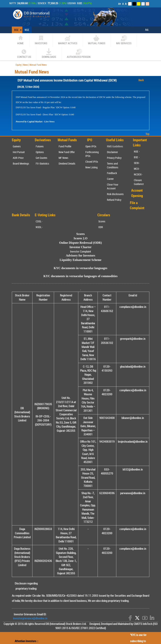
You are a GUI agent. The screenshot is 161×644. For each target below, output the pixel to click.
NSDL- (39, 227)
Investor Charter (81, 247)
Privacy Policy (114, 158)
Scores (102, 221)
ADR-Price (18, 158)
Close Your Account (113, 186)
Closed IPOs (92, 162)
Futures (40, 146)
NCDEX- (138, 174)
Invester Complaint (81, 251)
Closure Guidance (139, 182)
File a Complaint (137, 205)
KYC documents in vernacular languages (80, 268)
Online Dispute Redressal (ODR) (80, 243)
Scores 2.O (80, 238)
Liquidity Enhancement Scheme (80, 260)
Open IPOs (91, 146)
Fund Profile (65, 146)
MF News (63, 158)
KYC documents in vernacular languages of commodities (80, 276)
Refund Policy (114, 200)
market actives (68, 40)
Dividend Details (67, 163)
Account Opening (137, 193)
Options (40, 152)
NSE (27, 30)
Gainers (17, 146)
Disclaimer (112, 152)
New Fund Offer (67, 152)
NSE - (137, 151)
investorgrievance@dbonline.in (30, 618)
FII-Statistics (42, 163)
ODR (101, 227)
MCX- (137, 169)
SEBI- (137, 163)
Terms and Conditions (113, 165)
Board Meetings (21, 163)
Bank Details (21, 215)
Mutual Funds (97, 40)
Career (110, 179)
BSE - (137, 157)
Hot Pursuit (19, 152)
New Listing (91, 167)
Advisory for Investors (80, 255)
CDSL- (39, 221)
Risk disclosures (115, 194)
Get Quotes (41, 158)
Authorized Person (79, 53)
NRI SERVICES (124, 40)
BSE (16, 30)
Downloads (49, 53)
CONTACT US (24, 53)
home (21, 40)
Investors (41, 40)
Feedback (112, 173)
